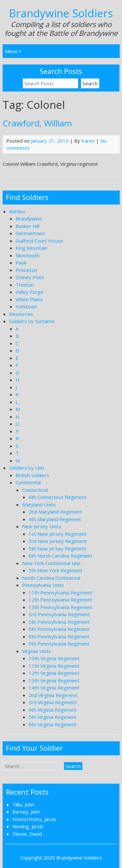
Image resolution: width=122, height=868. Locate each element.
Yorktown (26, 306)
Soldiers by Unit (27, 468)
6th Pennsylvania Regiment (59, 629)
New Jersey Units (42, 526)
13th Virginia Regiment (54, 680)
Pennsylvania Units (43, 585)
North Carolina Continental (51, 578)
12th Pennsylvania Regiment (61, 600)
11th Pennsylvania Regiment (61, 592)
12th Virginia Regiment (54, 673)
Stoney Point (30, 277)
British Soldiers (32, 475)
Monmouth (28, 255)
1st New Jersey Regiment (58, 534)
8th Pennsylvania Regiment (59, 636)
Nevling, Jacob (28, 826)
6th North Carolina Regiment (61, 556)
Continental (28, 482)
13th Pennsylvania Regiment (61, 607)
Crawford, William (37, 123)
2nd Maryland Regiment (55, 512)
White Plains (29, 299)
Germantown (30, 233)
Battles (17, 211)
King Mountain (31, 248)
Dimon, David (27, 834)
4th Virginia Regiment (53, 710)
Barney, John (26, 812)
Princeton (26, 270)
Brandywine (29, 219)
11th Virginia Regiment (54, 666)
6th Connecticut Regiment (58, 497)
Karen (88, 141)
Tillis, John (23, 804)
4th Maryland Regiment (55, 519)
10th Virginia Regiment (54, 658)
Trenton (25, 285)
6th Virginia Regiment (53, 724)
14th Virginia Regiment (54, 688)
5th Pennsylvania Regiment (59, 622)
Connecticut (35, 490)
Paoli (21, 263)
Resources (21, 314)
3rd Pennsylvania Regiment (59, 614)
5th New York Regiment (55, 570)
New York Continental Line (51, 563)
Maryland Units (39, 505)
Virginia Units (37, 651)
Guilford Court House (39, 241)
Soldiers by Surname (32, 321)
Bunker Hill (27, 226)
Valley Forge (29, 292)
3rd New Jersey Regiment (58, 541)
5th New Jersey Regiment (58, 548)
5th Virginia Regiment (53, 717)
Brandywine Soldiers (61, 13)
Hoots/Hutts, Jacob (34, 819)
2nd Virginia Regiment (53, 695)
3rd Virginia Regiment (53, 702)
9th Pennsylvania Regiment (59, 644)
